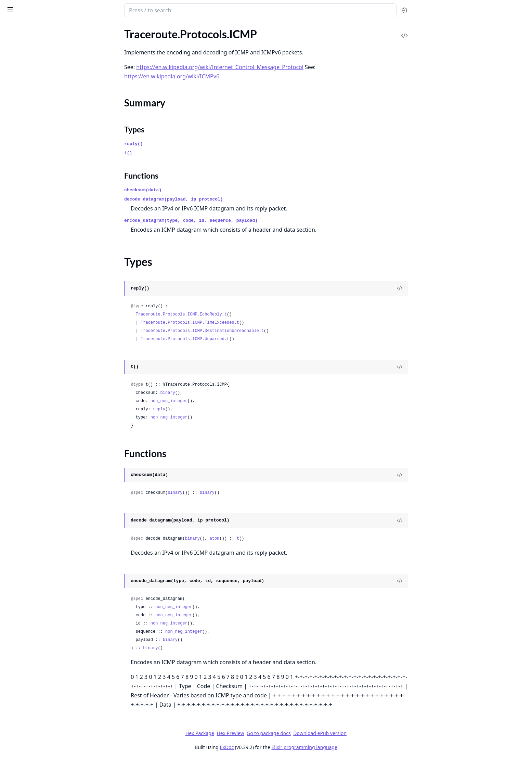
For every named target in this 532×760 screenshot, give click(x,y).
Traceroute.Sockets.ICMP (35, 268)
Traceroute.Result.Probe (33, 250)
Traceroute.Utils (24, 305)
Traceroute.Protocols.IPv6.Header (45, 176)
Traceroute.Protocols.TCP (35, 185)
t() (179, 153)
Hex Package (251, 733)
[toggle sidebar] (94, 10)
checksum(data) (194, 190)
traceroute (21, 7)
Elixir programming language (356, 747)
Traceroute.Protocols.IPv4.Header (45, 158)
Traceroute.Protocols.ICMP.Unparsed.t (236, 339)
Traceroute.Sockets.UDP (34, 296)
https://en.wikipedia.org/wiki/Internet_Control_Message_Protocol (271, 67)
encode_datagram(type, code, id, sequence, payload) (242, 221)
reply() (185, 144)
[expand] (96, 44)
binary (219, 393)
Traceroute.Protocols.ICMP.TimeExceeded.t (241, 323)
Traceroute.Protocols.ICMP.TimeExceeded (49, 130)
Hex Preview (282, 733)
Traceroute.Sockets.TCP (33, 287)
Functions (24, 90)
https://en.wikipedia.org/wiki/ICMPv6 (223, 76)
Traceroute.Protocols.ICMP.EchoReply (49, 111)
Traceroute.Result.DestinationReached (49, 222)
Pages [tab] (12, 28)
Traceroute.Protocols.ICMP (37, 61)
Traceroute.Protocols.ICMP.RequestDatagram (49, 121)
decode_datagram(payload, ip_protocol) (225, 199)
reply (210, 409)
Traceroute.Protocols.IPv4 (36, 148)
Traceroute (18, 43)
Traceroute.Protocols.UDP (36, 204)
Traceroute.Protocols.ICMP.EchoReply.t (233, 314)
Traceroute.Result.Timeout (36, 259)
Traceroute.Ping (23, 52)
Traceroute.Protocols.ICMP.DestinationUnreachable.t (254, 331)
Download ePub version (371, 733)
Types (19, 82)
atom (266, 539)
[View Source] (451, 288)
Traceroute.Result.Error (32, 231)
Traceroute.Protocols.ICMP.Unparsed (49, 139)
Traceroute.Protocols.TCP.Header (44, 195)
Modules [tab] (41, 28)
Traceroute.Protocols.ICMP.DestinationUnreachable (49, 102)
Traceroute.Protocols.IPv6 (36, 167)
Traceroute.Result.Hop (31, 241)
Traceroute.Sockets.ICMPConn (41, 278)
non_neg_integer (220, 401)
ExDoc (278, 747)
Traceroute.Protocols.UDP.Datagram (48, 213)
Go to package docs (320, 733)
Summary (23, 73)
